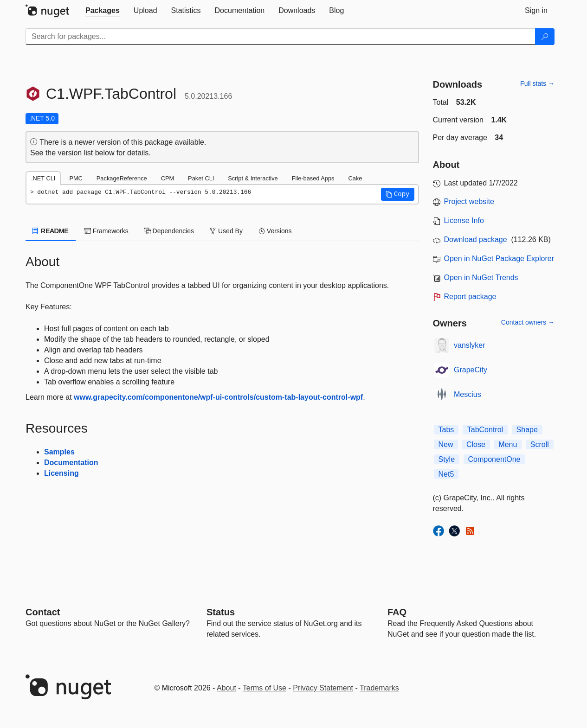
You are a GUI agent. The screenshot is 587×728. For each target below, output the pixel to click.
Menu (508, 444)
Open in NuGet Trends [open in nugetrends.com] (481, 278)
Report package (470, 297)
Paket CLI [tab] (201, 178)
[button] (398, 194)
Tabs (446, 430)
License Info (464, 220)
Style (447, 459)
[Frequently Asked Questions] (397, 612)
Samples (59, 452)
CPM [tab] (168, 178)
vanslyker (470, 345)
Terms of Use (264, 688)
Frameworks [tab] (106, 231)
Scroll (540, 444)
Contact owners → (528, 322)
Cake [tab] (355, 178)
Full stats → (537, 83)
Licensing (61, 473)
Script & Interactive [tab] (253, 178)
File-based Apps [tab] (313, 178)
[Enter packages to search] (281, 37)
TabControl (485, 430)
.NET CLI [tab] (43, 178)
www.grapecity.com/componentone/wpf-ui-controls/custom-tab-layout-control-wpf (218, 397)
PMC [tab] (76, 178)
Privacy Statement (323, 688)
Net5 (446, 474)
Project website (469, 201)
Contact (43, 612)
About (226, 688)
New (446, 444)
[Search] (545, 37)
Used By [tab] (226, 231)
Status (221, 612)
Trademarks (379, 688)
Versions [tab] (275, 231)
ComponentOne (494, 459)
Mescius (468, 394)
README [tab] (51, 231)
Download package (476, 239)
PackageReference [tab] (122, 178)
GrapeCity (471, 370)
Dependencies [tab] (169, 231)
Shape (527, 430)
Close (476, 444)
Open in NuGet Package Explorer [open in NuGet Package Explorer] (499, 259)
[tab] (103, 11)
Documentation (71, 463)
